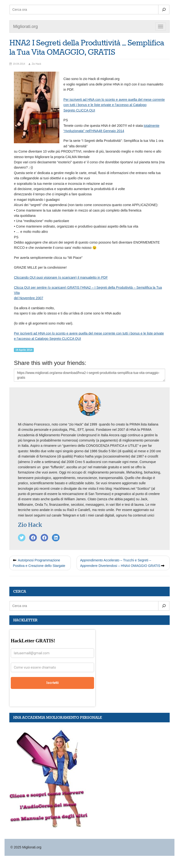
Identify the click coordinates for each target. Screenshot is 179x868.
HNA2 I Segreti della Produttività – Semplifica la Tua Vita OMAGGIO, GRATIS (87, 48)
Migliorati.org (25, 27)
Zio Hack (30, 525)
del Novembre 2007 (28, 298)
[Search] (164, 10)
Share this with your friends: (50, 363)
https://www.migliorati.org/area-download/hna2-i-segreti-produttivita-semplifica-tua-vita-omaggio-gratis (89, 375)
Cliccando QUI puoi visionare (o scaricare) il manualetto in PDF (61, 277)
